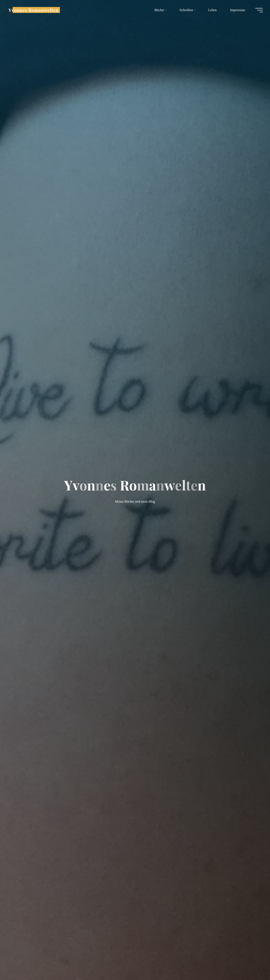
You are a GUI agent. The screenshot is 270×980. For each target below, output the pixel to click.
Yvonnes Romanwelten (35, 10)
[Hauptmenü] (258, 10)
